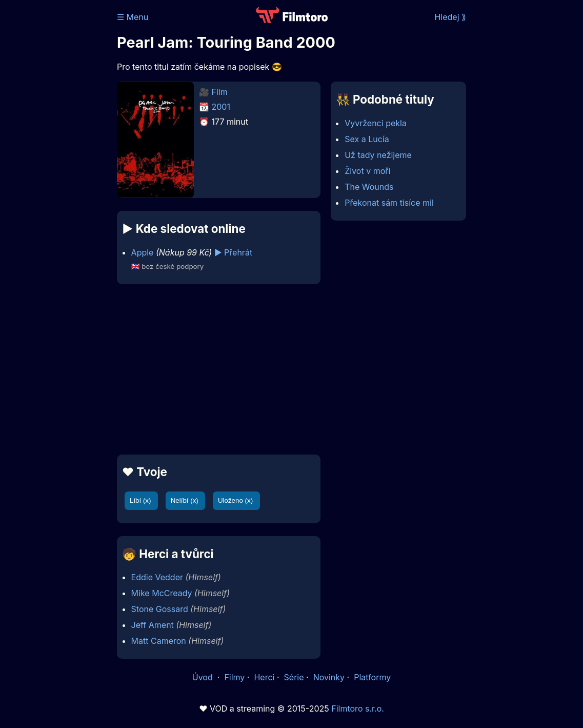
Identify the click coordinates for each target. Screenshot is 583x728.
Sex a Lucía (367, 139)
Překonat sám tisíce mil (389, 203)
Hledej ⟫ (450, 17)
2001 (221, 107)
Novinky (329, 677)
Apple (143, 252)
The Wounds (369, 187)
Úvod (204, 677)
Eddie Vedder (157, 577)
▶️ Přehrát (233, 252)
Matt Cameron (159, 641)
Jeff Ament (153, 625)
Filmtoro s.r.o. (358, 709)
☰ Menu (133, 17)
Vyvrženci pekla (376, 123)
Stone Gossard (160, 609)
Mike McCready (162, 593)
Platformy (372, 677)
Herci (264, 677)
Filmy (234, 677)
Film (220, 92)
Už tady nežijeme (378, 155)
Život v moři (367, 171)
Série (294, 677)
